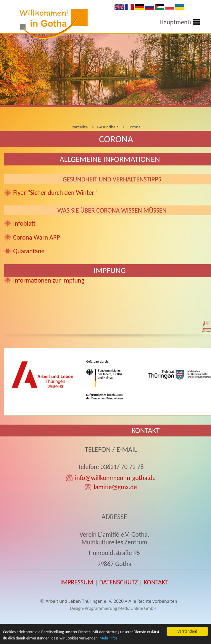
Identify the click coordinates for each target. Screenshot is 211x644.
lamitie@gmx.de (115, 487)
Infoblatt (24, 223)
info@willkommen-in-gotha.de (115, 478)
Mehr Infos (108, 640)
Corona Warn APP (36, 237)
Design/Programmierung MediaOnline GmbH (113, 608)
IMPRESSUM (77, 582)
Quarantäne (29, 251)
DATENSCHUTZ (119, 582)
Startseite (79, 127)
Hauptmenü (175, 22)
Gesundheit (108, 127)
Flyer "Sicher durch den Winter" (55, 193)
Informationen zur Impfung (49, 280)
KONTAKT (156, 582)
